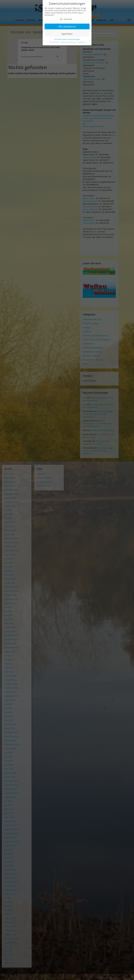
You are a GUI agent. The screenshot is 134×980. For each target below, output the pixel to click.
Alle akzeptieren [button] (67, 26)
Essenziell (66, 19)
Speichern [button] (67, 34)
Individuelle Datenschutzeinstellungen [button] (67, 39)
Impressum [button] (81, 42)
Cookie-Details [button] (54, 42)
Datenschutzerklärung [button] (68, 42)
